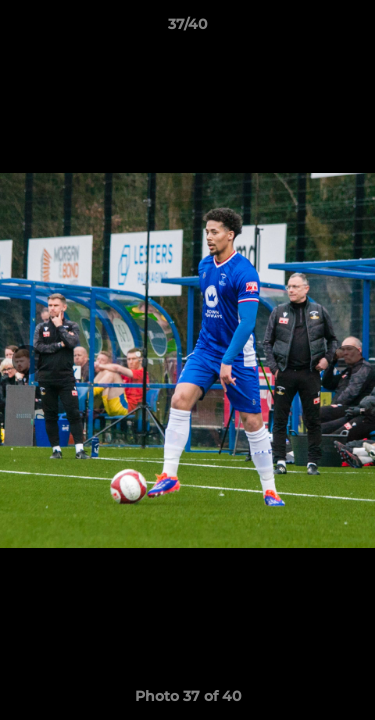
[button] (351, 29)
